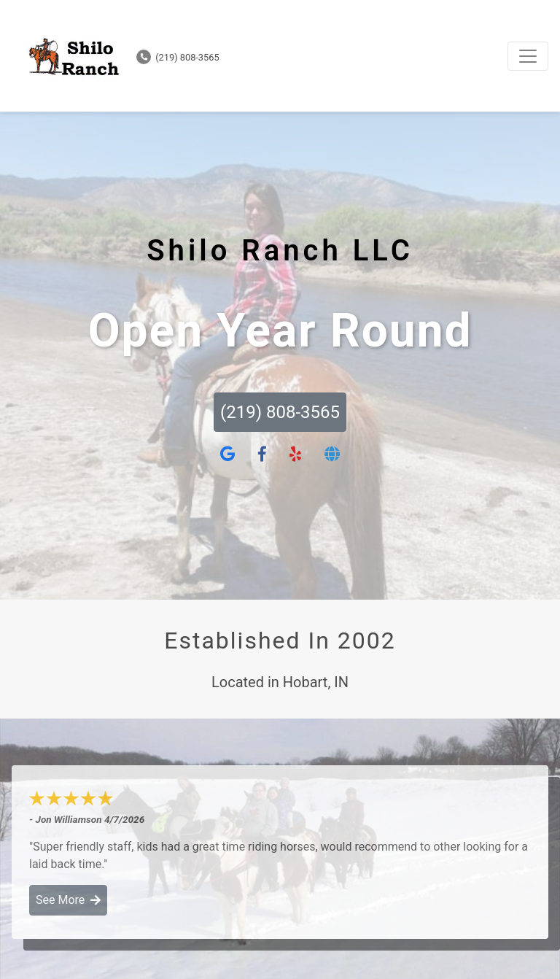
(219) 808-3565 (178, 57)
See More (68, 900)
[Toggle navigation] (528, 56)
